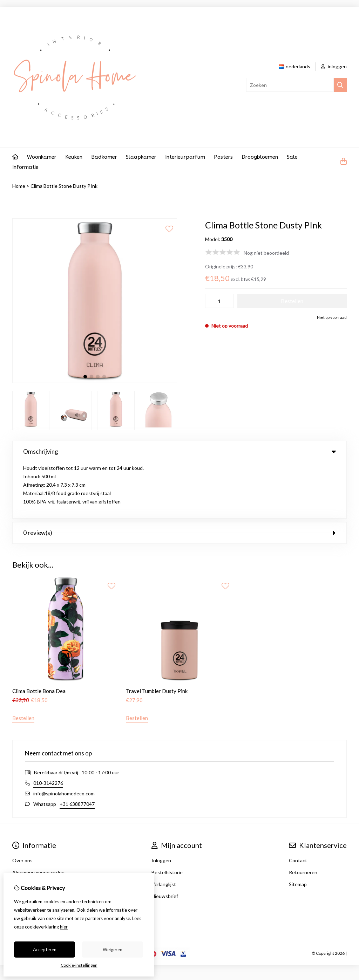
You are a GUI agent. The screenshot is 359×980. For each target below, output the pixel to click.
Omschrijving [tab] (179, 451)
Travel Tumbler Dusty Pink (157, 635)
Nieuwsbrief (165, 840)
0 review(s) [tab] (179, 477)
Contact (298, 804)
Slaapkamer (141, 157)
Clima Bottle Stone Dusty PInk (64, 186)
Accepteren (45, 950)
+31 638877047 (77, 748)
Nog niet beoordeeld (266, 253)
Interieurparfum (185, 157)
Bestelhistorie (167, 816)
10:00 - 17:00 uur (100, 716)
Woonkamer (42, 157)
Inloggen (161, 804)
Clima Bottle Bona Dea (39, 635)
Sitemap (298, 828)
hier (64, 927)
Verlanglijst (164, 828)
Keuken (74, 157)
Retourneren (303, 816)
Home (19, 186)
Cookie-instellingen (79, 965)
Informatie (25, 167)
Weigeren (113, 950)
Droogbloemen (260, 157)
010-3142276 (48, 727)
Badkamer (104, 157)
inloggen (334, 66)
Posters (223, 157)
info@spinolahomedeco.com (64, 737)
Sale (292, 157)
